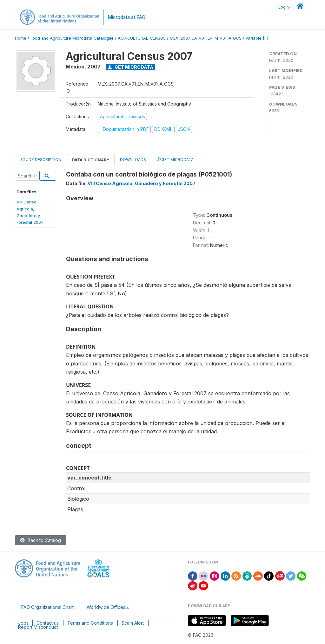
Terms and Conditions (90, 623)
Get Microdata (130, 67)
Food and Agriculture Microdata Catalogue (72, 38)
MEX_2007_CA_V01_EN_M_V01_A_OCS (206, 38)
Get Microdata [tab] (175, 159)
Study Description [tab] (41, 160)
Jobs (23, 623)
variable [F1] (258, 38)
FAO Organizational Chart (47, 607)
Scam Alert (133, 623)
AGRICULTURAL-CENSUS (142, 38)
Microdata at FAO (126, 17)
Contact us (48, 623)
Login (284, 7)
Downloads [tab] (133, 160)
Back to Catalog (41, 540)
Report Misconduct (38, 627)
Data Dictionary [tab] (91, 160)
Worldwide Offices (106, 607)
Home (21, 38)
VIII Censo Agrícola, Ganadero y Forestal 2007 (142, 183)
